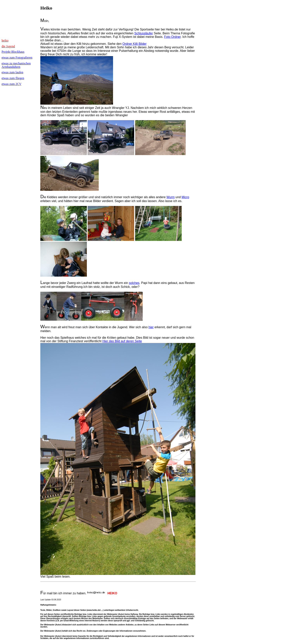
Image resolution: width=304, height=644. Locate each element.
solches (134, 283)
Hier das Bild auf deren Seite (122, 341)
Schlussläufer (144, 33)
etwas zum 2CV (11, 84)
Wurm (171, 197)
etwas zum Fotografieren (17, 58)
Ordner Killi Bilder (134, 44)
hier (151, 327)
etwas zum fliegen (13, 78)
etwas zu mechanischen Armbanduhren (16, 65)
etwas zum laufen (12, 72)
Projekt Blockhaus (13, 52)
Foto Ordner (172, 37)
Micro (185, 197)
